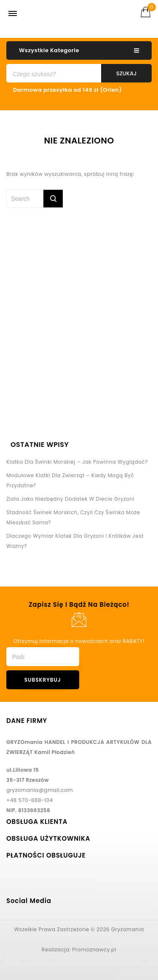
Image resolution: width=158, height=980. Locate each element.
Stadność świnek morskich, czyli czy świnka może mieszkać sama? (73, 517)
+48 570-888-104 (30, 800)
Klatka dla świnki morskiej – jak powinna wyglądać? (77, 462)
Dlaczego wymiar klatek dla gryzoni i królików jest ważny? (75, 541)
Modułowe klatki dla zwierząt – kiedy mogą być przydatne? (70, 480)
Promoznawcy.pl (94, 949)
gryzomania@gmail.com (40, 790)
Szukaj (127, 73)
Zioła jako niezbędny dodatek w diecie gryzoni (70, 499)
